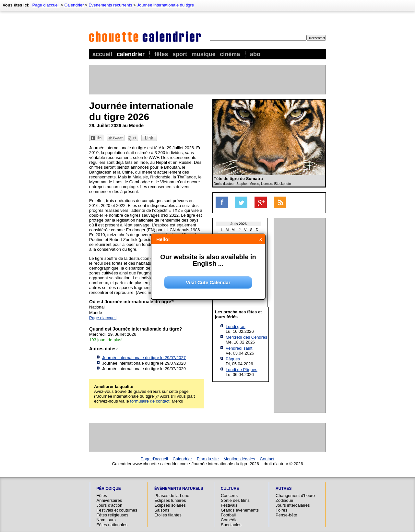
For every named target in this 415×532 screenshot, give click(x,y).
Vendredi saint (239, 348)
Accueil (102, 54)
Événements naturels (179, 489)
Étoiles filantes (168, 515)
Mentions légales (239, 459)
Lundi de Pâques (242, 370)
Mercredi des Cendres (246, 337)
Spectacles (231, 525)
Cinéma (230, 54)
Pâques (233, 359)
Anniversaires (109, 500)
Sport (180, 54)
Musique (204, 54)
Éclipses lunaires (170, 500)
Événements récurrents (110, 5)
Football (228, 515)
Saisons (162, 510)
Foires (281, 510)
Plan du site (208, 459)
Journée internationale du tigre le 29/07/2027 (144, 358)
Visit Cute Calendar (208, 282)
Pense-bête (286, 515)
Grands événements (240, 510)
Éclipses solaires (170, 505)
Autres (284, 489)
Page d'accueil (46, 5)
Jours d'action (110, 505)
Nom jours (106, 520)
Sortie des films (235, 500)
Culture (230, 489)
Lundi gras (236, 326)
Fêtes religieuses (113, 515)
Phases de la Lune (172, 496)
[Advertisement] (207, 79)
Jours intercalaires (293, 505)
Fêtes (161, 54)
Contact (267, 459)
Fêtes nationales (112, 525)
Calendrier (131, 54)
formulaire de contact (150, 401)
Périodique (109, 489)
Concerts (229, 496)
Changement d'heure (295, 496)
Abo (255, 54)
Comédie (229, 520)
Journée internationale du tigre (166, 5)
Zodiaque (284, 500)
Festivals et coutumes (117, 510)
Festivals (229, 505)
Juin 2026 (239, 224)
